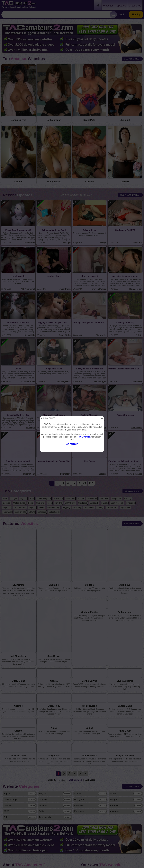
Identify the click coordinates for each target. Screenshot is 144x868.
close (101, 418)
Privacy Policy (84, 437)
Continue (72, 444)
